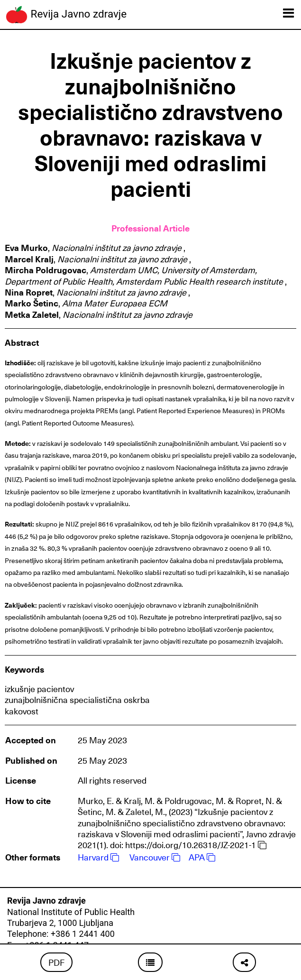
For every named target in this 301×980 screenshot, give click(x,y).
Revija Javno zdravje (66, 15)
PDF (56, 962)
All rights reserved (112, 780)
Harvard (98, 857)
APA (202, 857)
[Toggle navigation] (288, 13)
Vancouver (155, 857)
